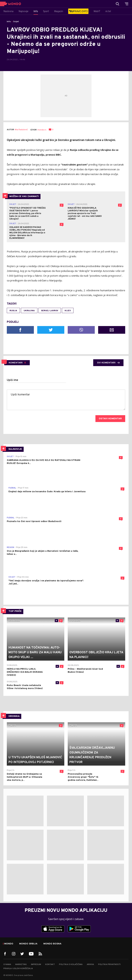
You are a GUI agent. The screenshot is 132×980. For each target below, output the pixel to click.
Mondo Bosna (52, 944)
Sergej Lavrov (50, 311)
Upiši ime (13, 380)
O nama (7, 964)
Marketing (21, 964)
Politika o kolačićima (71, 964)
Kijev (68, 311)
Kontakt (50, 964)
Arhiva (90, 964)
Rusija (13, 311)
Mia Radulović (21, 130)
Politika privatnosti (109, 964)
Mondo (9, 944)
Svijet (16, 22)
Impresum (36, 964)
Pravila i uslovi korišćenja (18, 969)
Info (9, 22)
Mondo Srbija (28, 944)
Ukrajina (29, 311)
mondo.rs (42, 130)
